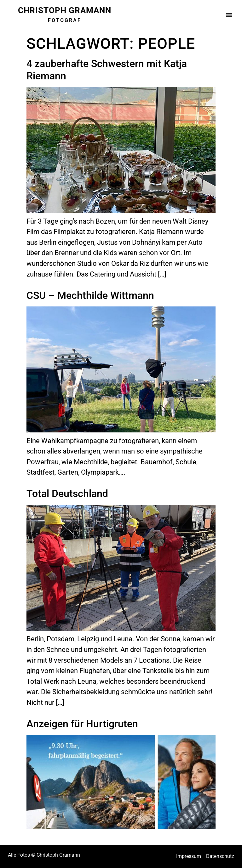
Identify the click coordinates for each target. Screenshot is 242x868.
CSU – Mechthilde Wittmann (90, 295)
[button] (229, 13)
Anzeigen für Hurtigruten (82, 724)
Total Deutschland (67, 494)
